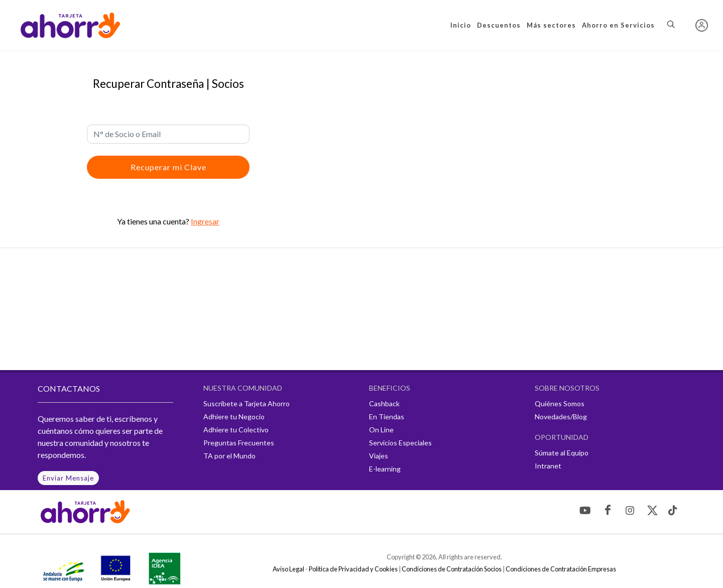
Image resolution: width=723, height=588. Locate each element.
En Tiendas (387, 417)
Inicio (461, 25)
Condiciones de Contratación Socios (452, 569)
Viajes (379, 456)
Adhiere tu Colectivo (236, 430)
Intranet (548, 466)
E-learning (385, 469)
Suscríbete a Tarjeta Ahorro (247, 403)
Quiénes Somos (560, 403)
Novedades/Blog (561, 417)
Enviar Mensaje (68, 478)
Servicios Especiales (400, 443)
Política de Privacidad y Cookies (353, 569)
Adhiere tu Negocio (234, 417)
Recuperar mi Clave (168, 167)
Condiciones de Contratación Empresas (561, 569)
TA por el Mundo (229, 456)
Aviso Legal (288, 569)
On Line (381, 430)
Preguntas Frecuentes (239, 443)
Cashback (384, 403)
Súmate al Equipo (562, 453)
